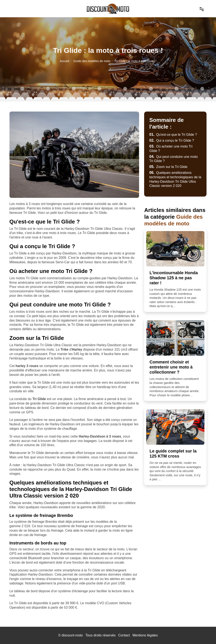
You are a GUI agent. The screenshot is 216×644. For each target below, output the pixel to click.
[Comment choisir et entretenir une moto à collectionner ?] (175, 338)
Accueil (64, 61)
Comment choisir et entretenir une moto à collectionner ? (171, 367)
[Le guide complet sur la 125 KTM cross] (175, 427)
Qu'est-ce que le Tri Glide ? (173, 135)
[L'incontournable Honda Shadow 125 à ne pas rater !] (175, 249)
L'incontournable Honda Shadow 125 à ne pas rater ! (174, 278)
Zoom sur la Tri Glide (168, 167)
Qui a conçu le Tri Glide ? (172, 140)
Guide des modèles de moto (92, 61)
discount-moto (72, 635)
